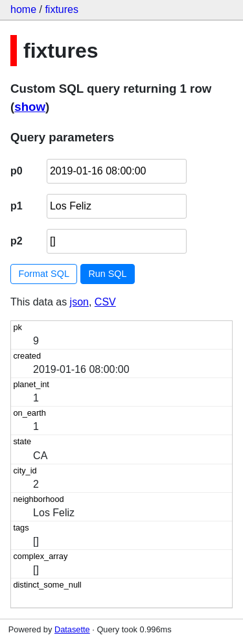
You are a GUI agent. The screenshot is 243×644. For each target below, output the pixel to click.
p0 (17, 171)
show (30, 107)
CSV (105, 302)
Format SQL (44, 274)
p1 (17, 206)
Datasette (72, 629)
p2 (17, 241)
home (23, 9)
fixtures (62, 9)
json (79, 302)
